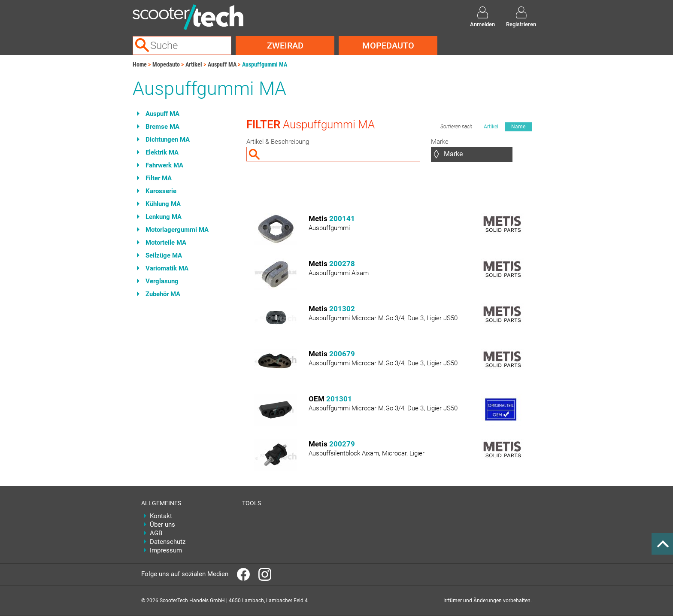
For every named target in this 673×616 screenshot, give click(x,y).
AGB (156, 533)
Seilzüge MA (164, 255)
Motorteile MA (166, 243)
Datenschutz (168, 542)
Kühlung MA (163, 204)
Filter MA (159, 178)
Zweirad (285, 46)
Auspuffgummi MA (265, 64)
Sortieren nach (456, 127)
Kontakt (161, 516)
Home (140, 64)
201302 (342, 309)
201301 (339, 399)
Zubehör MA (163, 294)
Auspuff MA (222, 64)
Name (518, 127)
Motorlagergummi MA (177, 230)
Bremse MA (162, 127)
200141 (342, 218)
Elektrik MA (162, 152)
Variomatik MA (167, 268)
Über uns (162, 525)
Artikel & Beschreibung (278, 142)
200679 (342, 354)
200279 (342, 444)
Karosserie (161, 191)
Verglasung (162, 281)
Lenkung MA (164, 217)
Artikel (194, 64)
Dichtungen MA (168, 140)
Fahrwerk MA (164, 165)
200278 (342, 264)
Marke (440, 142)
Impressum (166, 550)
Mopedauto (388, 46)
